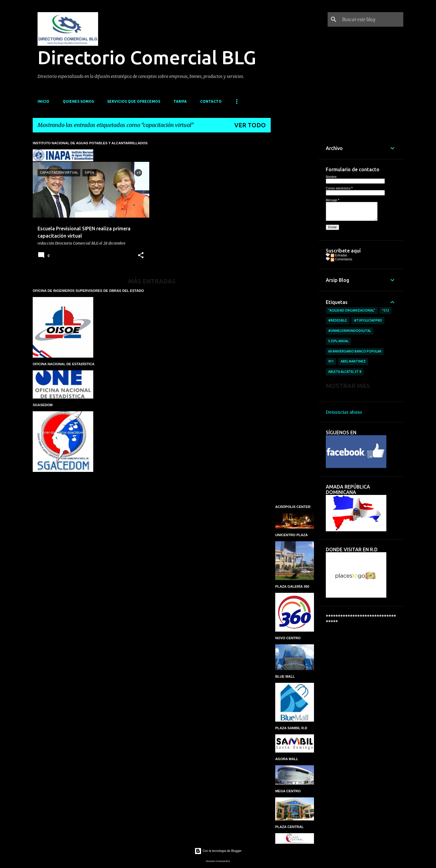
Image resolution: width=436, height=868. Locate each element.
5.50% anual (338, 341)
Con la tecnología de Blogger (218, 851)
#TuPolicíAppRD (368, 320)
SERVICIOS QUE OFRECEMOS (134, 101)
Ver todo (250, 125)
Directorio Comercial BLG (147, 57)
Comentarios (341, 259)
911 (331, 361)
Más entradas (152, 281)
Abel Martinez (353, 361)
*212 (386, 310)
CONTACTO (211, 101)
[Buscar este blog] (372, 19)
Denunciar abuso (344, 412)
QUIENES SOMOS (78, 101)
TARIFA (180, 101)
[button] (141, 256)
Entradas (339, 255)
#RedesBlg (338, 320)
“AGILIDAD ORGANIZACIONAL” (352, 310)
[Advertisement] (295, 228)
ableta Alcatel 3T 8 (345, 372)
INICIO (43, 101)
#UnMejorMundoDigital (350, 331)
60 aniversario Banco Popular (355, 351)
